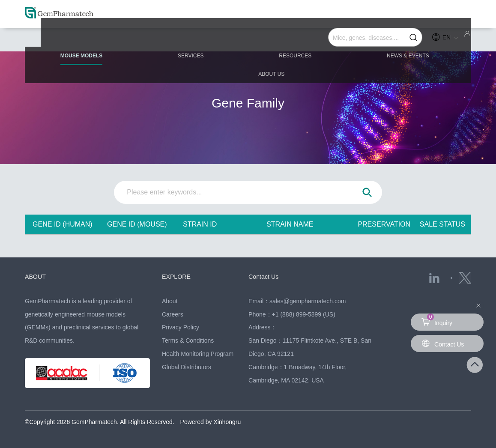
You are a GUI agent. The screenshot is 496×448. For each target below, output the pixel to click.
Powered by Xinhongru (211, 422)
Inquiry (437, 320)
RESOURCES (248, 39)
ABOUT (36, 276)
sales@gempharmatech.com (308, 301)
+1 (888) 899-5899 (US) (304, 314)
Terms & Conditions (188, 340)
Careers (173, 314)
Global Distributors (187, 367)
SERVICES (163, 39)
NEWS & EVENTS (341, 39)
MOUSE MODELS (74, 43)
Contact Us (264, 276)
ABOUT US (430, 39)
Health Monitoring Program (198, 354)
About (170, 301)
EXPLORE (177, 276)
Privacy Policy (181, 327)
